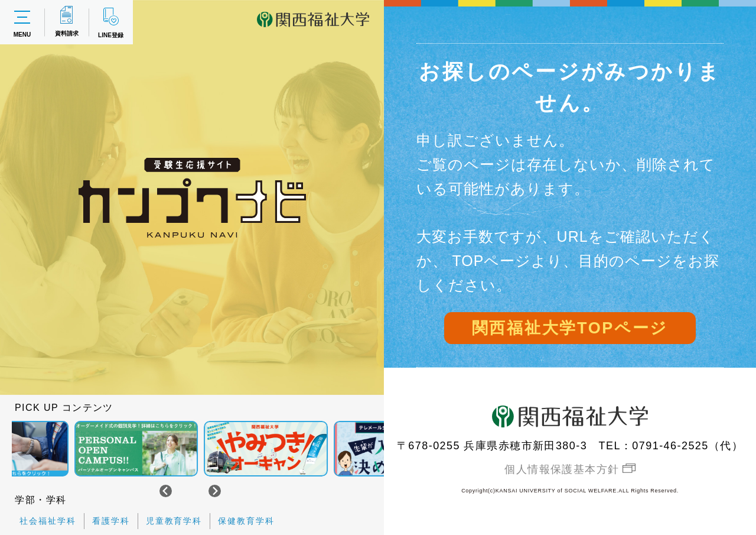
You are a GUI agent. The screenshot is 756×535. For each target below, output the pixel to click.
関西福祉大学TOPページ (570, 328)
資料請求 (67, 21)
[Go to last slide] (166, 491)
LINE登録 (111, 22)
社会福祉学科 (48, 521)
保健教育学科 (246, 521)
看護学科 (111, 521)
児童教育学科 (174, 521)
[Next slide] (215, 491)
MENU (22, 22)
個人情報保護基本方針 (562, 469)
